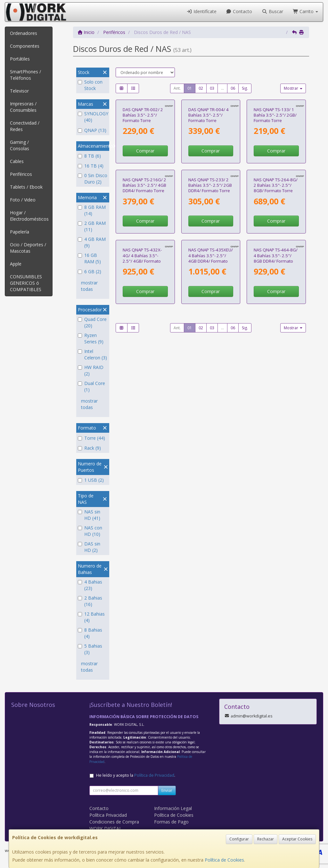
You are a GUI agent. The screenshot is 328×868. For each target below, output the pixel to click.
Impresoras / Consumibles (23, 107)
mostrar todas (89, 286)
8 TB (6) (89, 156)
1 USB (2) (91, 480)
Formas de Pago (171, 822)
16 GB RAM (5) (89, 258)
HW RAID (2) (91, 370)
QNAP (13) (92, 130)
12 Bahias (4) (91, 617)
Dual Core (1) (91, 386)
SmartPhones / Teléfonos (25, 75)
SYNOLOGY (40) (93, 117)
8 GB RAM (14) (92, 210)
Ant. (177, 88)
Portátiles (20, 59)
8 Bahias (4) (90, 633)
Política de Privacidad (154, 775)
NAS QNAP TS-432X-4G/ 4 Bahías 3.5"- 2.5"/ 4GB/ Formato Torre (142, 391)
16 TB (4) (91, 166)
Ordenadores (24, 33)
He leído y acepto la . (136, 775)
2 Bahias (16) (90, 601)
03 (212, 88)
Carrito (306, 11)
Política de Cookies (224, 860)
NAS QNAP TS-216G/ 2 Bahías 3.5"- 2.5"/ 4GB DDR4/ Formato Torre (144, 273)
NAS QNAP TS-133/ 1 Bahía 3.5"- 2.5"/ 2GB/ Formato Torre (275, 159)
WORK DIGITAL (106, 828)
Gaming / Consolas (20, 145)
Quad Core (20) (92, 322)
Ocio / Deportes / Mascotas (28, 248)
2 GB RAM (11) (92, 226)
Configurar (239, 839)
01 (190, 88)
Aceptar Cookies (297, 839)
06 (233, 88)
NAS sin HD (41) (89, 515)
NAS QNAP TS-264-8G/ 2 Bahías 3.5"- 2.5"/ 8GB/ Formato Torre (276, 273)
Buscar (272, 11)
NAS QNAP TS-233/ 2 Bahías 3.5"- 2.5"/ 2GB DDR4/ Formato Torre (210, 273)
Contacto (239, 11)
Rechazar (266, 839)
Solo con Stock (90, 85)
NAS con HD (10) (90, 531)
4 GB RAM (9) (92, 242)
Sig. (245, 88)
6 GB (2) (90, 271)
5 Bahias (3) (90, 649)
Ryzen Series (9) (91, 338)
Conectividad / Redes (25, 126)
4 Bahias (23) (90, 585)
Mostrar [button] (293, 88)
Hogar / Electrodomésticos (29, 216)
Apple (16, 264)
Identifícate (201, 11)
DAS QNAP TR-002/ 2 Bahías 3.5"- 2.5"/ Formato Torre (143, 159)
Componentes (25, 46)
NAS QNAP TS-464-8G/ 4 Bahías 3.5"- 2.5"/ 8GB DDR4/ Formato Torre (276, 391)
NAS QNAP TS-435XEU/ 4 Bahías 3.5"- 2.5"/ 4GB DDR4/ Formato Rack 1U (211, 391)
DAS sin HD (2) (89, 547)
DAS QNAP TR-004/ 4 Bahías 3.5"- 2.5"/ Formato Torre (209, 159)
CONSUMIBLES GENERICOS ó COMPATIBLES (26, 283)
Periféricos (21, 174)
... (222, 88)
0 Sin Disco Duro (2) (93, 179)
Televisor (19, 91)
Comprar (145, 195)
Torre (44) (91, 438)
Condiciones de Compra (114, 822)
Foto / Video (23, 200)
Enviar (167, 790)
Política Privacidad (108, 815)
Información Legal (173, 808)
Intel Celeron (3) (92, 354)
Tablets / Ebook (26, 187)
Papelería (20, 232)
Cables (17, 161)
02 (201, 88)
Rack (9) (89, 448)
